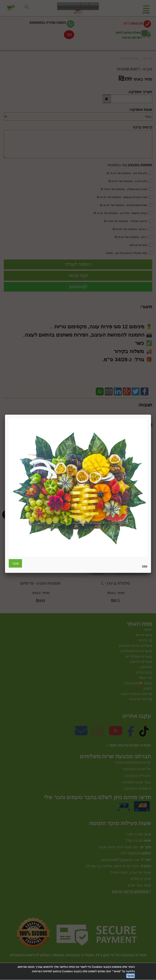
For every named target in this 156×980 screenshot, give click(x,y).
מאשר (130, 976)
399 (144, 566)
